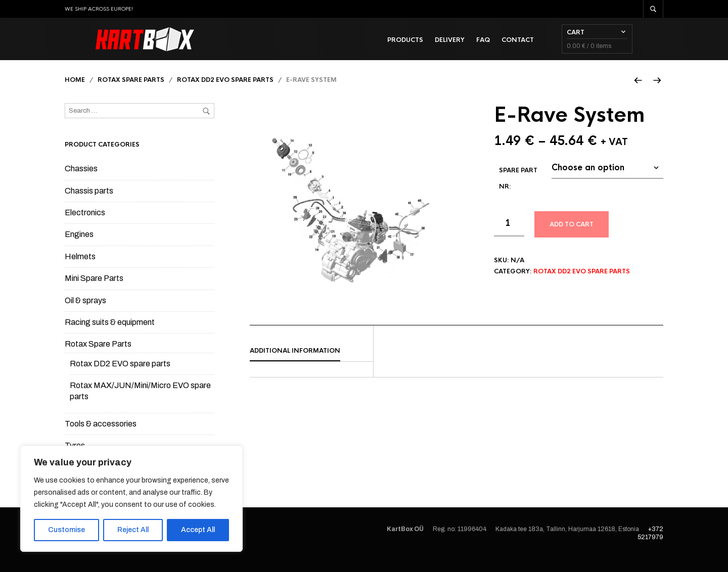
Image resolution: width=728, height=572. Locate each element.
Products (436, 46)
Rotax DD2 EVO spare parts (225, 92)
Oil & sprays (85, 313)
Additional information (295, 363)
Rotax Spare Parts (131, 92)
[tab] (311, 364)
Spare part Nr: (518, 191)
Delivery (481, 46)
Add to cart (572, 237)
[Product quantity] (509, 236)
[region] (131, 499)
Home (75, 92)
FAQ (514, 46)
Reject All (133, 530)
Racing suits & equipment (110, 335)
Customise (66, 530)
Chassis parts (89, 203)
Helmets (80, 269)
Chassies (81, 181)
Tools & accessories (101, 436)
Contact (549, 46)
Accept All (198, 530)
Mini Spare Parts (94, 291)
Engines (79, 247)
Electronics (85, 225)
